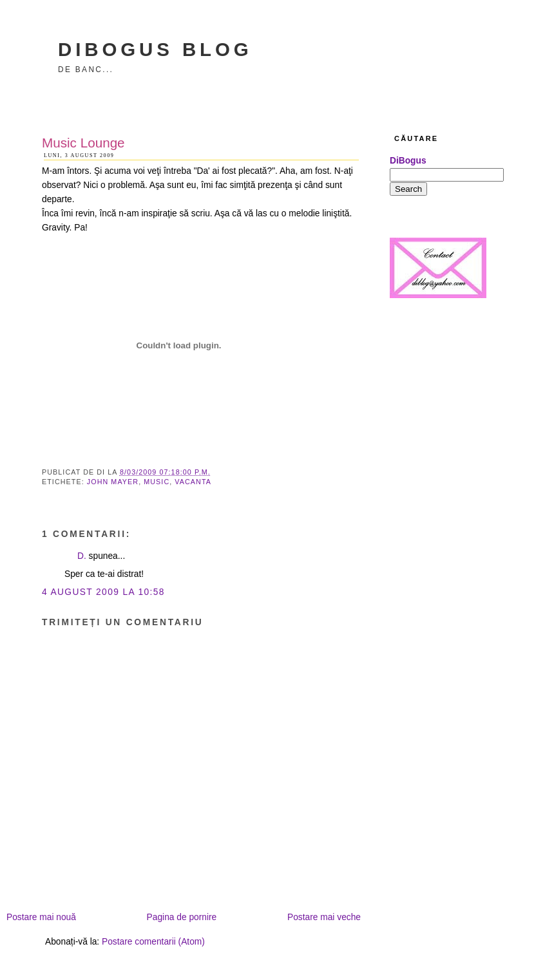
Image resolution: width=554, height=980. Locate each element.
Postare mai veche (324, 917)
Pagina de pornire (182, 917)
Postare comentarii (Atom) (153, 942)
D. (82, 556)
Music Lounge (83, 143)
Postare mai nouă (41, 917)
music (157, 482)
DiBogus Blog (155, 49)
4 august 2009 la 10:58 (103, 592)
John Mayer (113, 482)
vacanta (193, 482)
